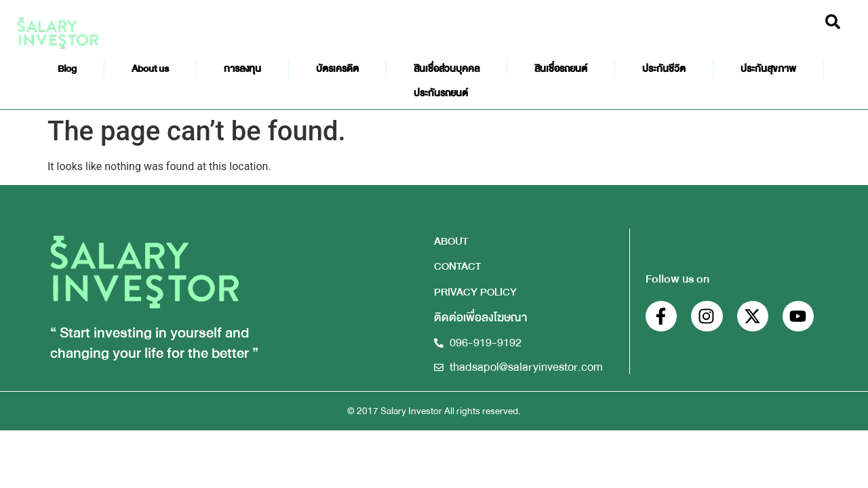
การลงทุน (242, 69)
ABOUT (451, 241)
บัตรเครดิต (337, 69)
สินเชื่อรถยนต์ (561, 69)
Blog (67, 69)
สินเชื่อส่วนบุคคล (447, 69)
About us (150, 69)
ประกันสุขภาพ (768, 69)
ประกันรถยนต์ (441, 93)
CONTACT (457, 266)
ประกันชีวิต (664, 69)
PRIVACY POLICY (475, 292)
